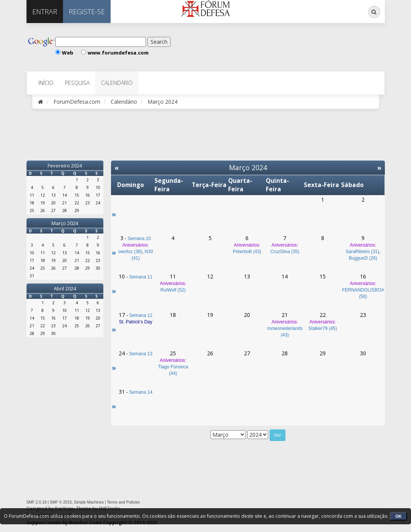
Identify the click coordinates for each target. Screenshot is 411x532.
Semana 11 (141, 277)
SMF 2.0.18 (37, 502)
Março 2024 (65, 223)
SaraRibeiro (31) (362, 252)
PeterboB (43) (247, 252)
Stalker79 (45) (322, 328)
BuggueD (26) (363, 258)
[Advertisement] (264, 46)
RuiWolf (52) (173, 290)
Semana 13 (141, 354)
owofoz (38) (130, 252)
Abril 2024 (65, 288)
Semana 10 (139, 239)
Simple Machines (89, 502)
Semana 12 (141, 315)
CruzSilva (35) (285, 252)
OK (399, 516)
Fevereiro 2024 (65, 166)
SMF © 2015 (60, 502)
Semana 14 (141, 392)
